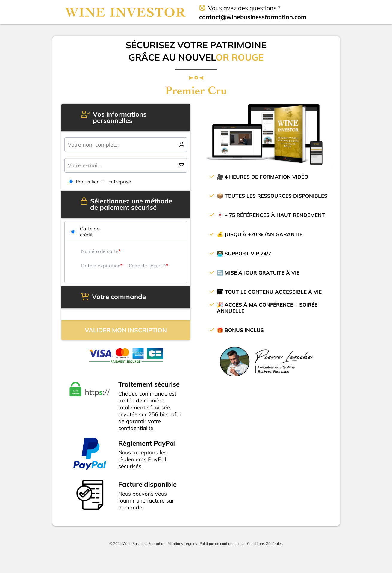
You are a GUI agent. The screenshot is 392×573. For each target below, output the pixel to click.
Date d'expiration (101, 266)
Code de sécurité (147, 266)
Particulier (84, 182)
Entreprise (116, 182)
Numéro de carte (100, 251)
